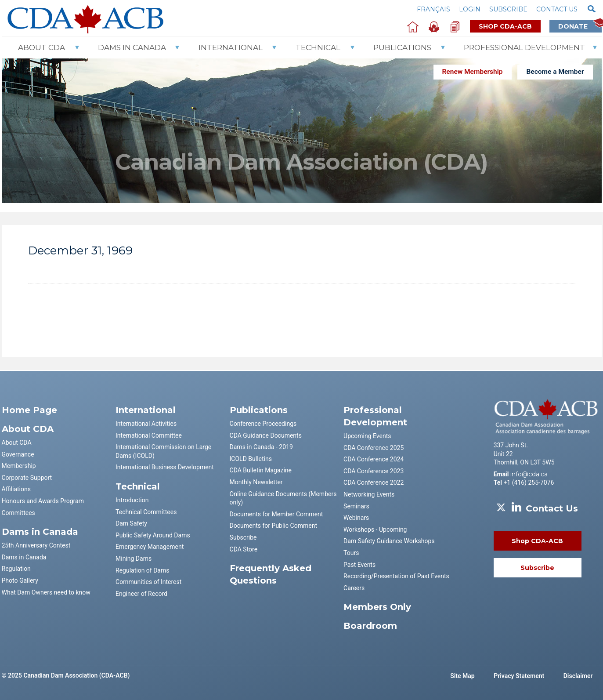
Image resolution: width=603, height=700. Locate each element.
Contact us (557, 9)
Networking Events (369, 494)
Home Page (29, 410)
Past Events (359, 565)
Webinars (356, 518)
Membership (19, 466)
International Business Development (165, 467)
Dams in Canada (24, 557)
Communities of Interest (148, 582)
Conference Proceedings (263, 424)
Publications (402, 47)
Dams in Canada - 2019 (261, 447)
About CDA (42, 47)
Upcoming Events (367, 436)
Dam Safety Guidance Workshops (389, 541)
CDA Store (244, 549)
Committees (18, 513)
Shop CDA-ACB (505, 26)
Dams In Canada (132, 47)
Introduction (132, 500)
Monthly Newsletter (256, 482)
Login (470, 9)
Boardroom (370, 626)
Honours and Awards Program (43, 501)
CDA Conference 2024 (374, 459)
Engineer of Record (141, 594)
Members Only (377, 607)
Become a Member (555, 72)
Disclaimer (578, 676)
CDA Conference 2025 (374, 448)
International (231, 47)
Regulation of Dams (142, 570)
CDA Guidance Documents (266, 435)
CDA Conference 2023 (374, 471)
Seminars (356, 506)
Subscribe (508, 9)
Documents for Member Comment (276, 514)
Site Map (462, 676)
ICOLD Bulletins (251, 459)
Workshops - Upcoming (375, 530)
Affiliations (16, 489)
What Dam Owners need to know (46, 592)
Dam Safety (131, 523)
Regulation (16, 569)
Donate (580, 26)
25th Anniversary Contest (36, 545)
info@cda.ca (529, 474)
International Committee (149, 435)
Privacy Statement (519, 676)
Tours (351, 553)
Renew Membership (473, 72)
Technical (318, 47)
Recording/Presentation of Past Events (396, 576)
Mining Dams (134, 559)
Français (433, 9)
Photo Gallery (20, 580)
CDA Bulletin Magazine (261, 470)
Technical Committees (146, 512)
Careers (354, 588)
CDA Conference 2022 (374, 482)
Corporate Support (27, 478)
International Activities (146, 424)
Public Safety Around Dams (153, 535)
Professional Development (524, 47)
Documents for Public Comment (273, 526)
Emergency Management (150, 547)
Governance (18, 454)
